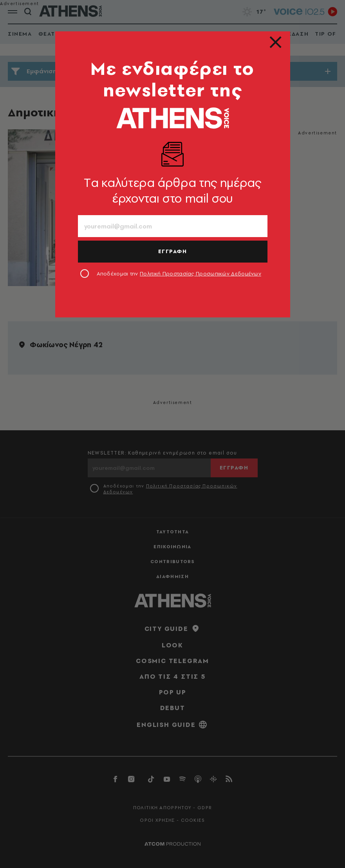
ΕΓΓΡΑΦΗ (173, 251)
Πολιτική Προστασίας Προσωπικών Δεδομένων (200, 274)
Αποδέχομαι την (179, 274)
